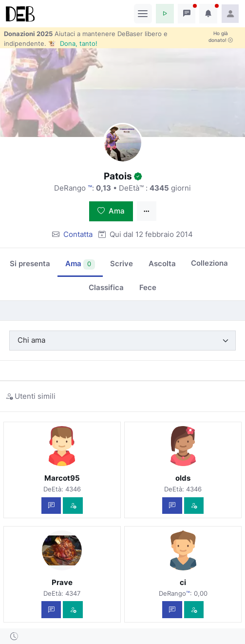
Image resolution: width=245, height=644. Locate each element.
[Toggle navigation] (143, 14)
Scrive (122, 263)
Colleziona (209, 263)
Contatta (78, 234)
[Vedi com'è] (73, 506)
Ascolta (162, 263)
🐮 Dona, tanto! (73, 43)
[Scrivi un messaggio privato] (51, 506)
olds (183, 478)
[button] (165, 14)
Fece (148, 287)
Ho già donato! (221, 37)
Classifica (106, 287)
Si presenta (30, 263)
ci (183, 582)
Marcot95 (62, 478)
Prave (62, 582)
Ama (111, 211)
